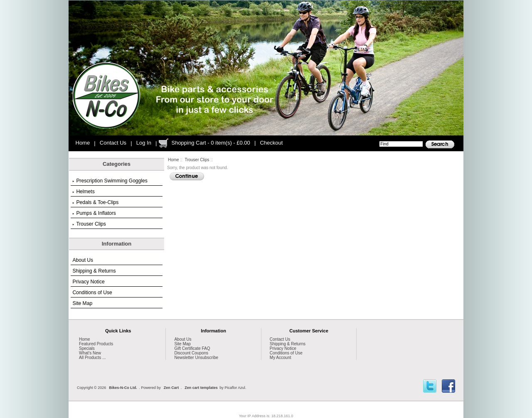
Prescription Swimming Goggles (110, 181)
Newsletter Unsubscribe (196, 358)
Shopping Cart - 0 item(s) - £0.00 (211, 143)
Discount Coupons (191, 353)
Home (83, 143)
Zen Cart (171, 388)
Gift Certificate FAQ (192, 348)
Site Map (82, 303)
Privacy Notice (88, 282)
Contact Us (113, 143)
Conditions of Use (92, 293)
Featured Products (96, 344)
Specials (87, 348)
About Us (83, 260)
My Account (281, 358)
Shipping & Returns (94, 271)
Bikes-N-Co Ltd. (123, 388)
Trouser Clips (197, 160)
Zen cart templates (201, 388)
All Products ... (92, 358)
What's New (90, 353)
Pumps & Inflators (94, 213)
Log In (144, 143)
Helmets (83, 192)
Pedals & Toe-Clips (95, 202)
